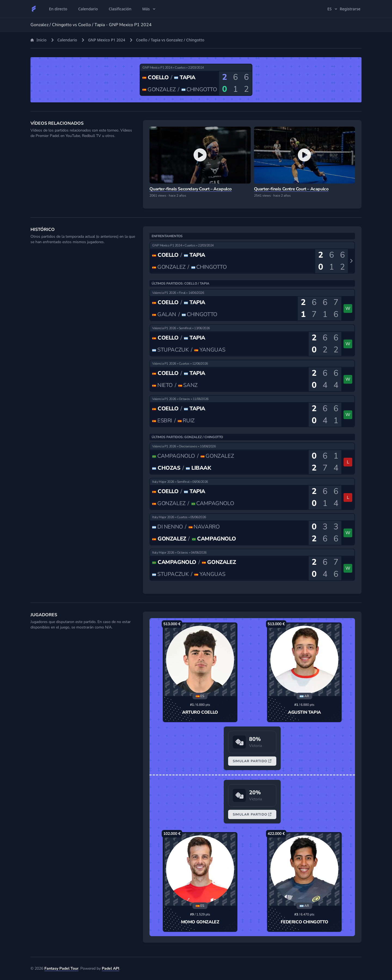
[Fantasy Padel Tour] (34, 9)
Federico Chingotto (304, 922)
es (333, 9)
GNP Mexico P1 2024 (107, 40)
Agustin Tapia (304, 712)
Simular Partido (252, 761)
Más (149, 9)
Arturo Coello (200, 712)
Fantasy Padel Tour (61, 968)
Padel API (111, 968)
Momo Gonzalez (200, 922)
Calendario (67, 40)
